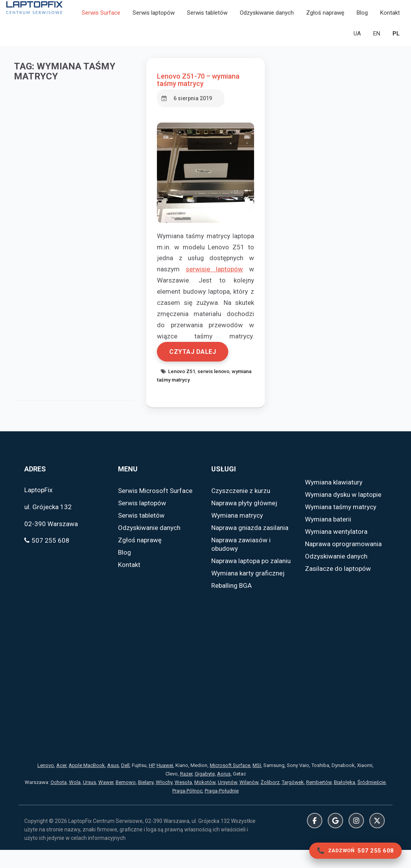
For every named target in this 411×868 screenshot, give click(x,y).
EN (377, 37)
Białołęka (344, 800)
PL (396, 37)
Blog (362, 16)
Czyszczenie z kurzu (241, 509)
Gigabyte (205, 792)
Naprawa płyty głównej (244, 521)
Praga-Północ (187, 809)
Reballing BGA (232, 604)
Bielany (146, 800)
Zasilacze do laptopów (338, 587)
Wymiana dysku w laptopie (343, 513)
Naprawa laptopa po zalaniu (251, 579)
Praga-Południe (222, 809)
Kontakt (390, 16)
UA (357, 37)
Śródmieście (371, 800)
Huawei (165, 783)
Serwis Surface (101, 16)
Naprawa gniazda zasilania (250, 546)
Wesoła (183, 800)
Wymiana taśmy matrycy (341, 525)
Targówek (293, 800)
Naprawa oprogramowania (343, 562)
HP (152, 783)
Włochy (164, 800)
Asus (113, 783)
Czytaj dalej (194, 370)
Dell (125, 783)
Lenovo (46, 783)
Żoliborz (270, 800)
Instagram (356, 839)
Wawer (106, 800)
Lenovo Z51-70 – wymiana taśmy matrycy (200, 87)
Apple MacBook (87, 783)
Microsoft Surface (230, 783)
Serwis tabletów (207, 16)
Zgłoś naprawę (325, 16)
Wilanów (249, 800)
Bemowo (126, 800)
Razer (186, 792)
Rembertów (319, 800)
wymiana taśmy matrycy (185, 398)
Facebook (315, 839)
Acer (61, 783)
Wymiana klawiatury (334, 500)
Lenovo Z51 (183, 389)
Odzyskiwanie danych (267, 16)
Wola (75, 800)
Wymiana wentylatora (336, 550)
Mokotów (205, 800)
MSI (257, 783)
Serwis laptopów (154, 16)
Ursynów (227, 800)
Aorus (224, 792)
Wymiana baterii (328, 537)
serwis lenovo (215, 389)
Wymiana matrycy (237, 533)
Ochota (59, 800)
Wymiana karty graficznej (248, 591)
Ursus (89, 800)
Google (335, 839)
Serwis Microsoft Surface (155, 509)
